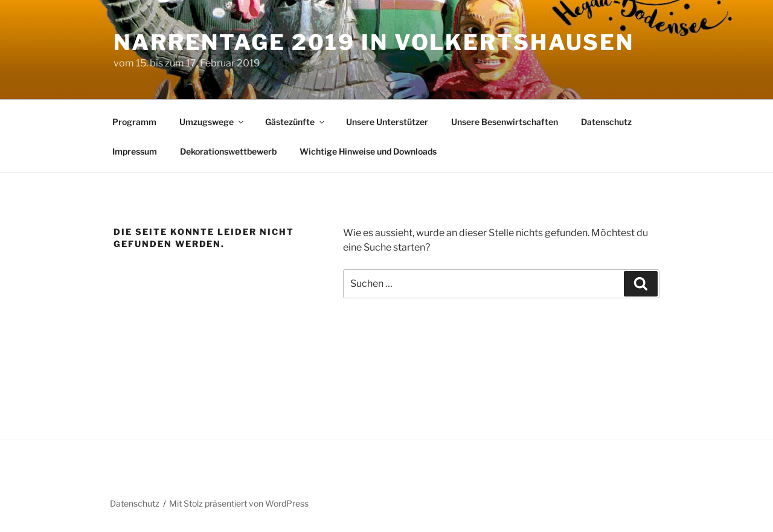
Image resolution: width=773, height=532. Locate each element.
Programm (134, 122)
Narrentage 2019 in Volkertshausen (374, 42)
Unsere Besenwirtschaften (505, 122)
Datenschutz (606, 122)
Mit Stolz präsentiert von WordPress (239, 503)
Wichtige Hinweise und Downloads (368, 151)
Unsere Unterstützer (387, 122)
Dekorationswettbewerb (228, 151)
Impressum (135, 151)
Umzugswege (212, 122)
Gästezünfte (296, 122)
